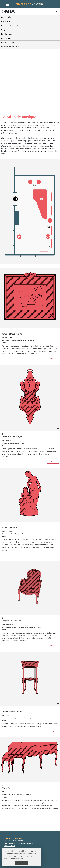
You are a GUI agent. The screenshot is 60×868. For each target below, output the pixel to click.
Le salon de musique (10, 47)
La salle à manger (8, 43)
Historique (6, 21)
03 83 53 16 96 (10, 788)
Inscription (9, 820)
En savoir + (53, 301)
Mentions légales (50, 856)
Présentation (7, 17)
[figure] (30, 240)
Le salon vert (6, 34)
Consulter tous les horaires (15, 798)
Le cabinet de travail (10, 26)
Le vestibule (6, 38)
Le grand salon (7, 30)
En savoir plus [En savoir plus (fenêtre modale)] (22, 863)
